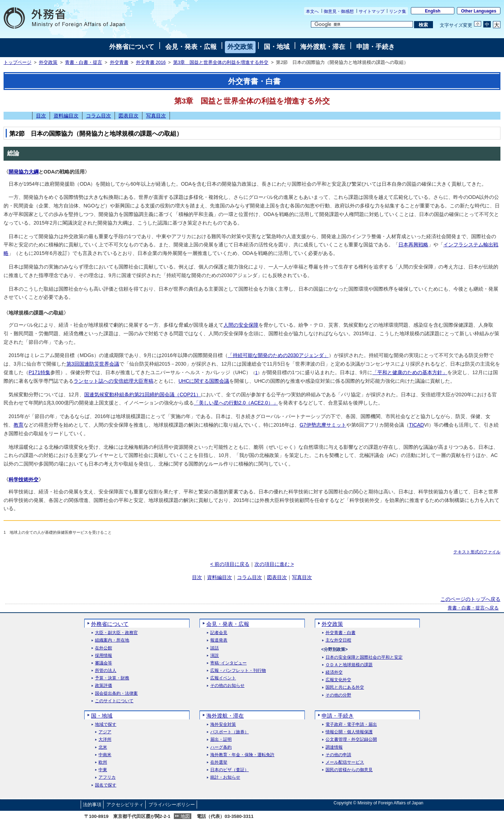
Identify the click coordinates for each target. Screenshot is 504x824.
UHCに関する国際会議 (204, 381)
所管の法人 (106, 671)
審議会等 (104, 663)
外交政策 (240, 47)
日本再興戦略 (413, 245)
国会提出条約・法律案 (116, 694)
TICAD (417, 425)
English (433, 11)
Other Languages (479, 11)
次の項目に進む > (274, 564)
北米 (103, 747)
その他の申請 (338, 755)
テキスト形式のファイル (477, 552)
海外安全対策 (223, 725)
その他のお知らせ (227, 686)
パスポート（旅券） (230, 732)
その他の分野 (338, 695)
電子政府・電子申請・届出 (351, 725)
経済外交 (334, 672)
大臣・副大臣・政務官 (116, 633)
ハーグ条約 (221, 747)
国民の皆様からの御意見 (349, 770)
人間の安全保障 (241, 325)
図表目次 (128, 116)
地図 (185, 816)
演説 (215, 656)
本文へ (312, 11)
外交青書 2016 (151, 62)
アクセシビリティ (125, 805)
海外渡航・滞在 (323, 47)
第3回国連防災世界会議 (93, 364)
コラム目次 (99, 116)
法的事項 (92, 805)
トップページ (17, 62)
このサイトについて (114, 701)
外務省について (132, 47)
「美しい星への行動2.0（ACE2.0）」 (236, 403)
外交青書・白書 (341, 633)
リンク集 (398, 11)
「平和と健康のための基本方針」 (410, 372)
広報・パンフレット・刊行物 (238, 671)
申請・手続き (376, 47)
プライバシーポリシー (172, 805)
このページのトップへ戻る (470, 599)
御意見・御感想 (339, 11)
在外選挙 (219, 762)
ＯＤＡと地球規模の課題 (349, 665)
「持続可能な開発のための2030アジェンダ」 (278, 355)
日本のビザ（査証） (230, 770)
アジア (105, 732)
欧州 (103, 762)
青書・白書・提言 (84, 62)
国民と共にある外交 (345, 687)
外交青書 (119, 62)
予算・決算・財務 (112, 678)
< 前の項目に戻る (230, 564)
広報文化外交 (338, 680)
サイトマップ (372, 11)
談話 (215, 648)
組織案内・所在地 (112, 640)
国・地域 (277, 47)
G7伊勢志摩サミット (323, 425)
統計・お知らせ (225, 777)
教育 (19, 425)
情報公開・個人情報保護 (349, 732)
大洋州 (105, 740)
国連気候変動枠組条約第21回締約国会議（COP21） (143, 395)
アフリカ (107, 777)
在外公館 (104, 648)
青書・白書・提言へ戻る (473, 608)
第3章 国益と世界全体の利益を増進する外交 (221, 62)
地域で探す (106, 725)
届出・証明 (221, 740)
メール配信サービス (345, 762)
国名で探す (106, 785)
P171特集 (39, 372)
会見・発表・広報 (191, 47)
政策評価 (104, 686)
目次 (41, 116)
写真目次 (156, 116)
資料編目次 (66, 116)
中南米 (105, 755)
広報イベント (223, 678)
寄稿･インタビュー (228, 663)
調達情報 (334, 747)
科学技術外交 (24, 479)
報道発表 (219, 640)
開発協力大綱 (24, 172)
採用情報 (104, 656)
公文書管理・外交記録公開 (351, 740)
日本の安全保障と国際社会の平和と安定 (364, 657)
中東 (103, 770)
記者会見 (219, 633)
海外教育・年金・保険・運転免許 (242, 755)
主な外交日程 (338, 640)
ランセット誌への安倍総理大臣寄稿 (114, 381)
